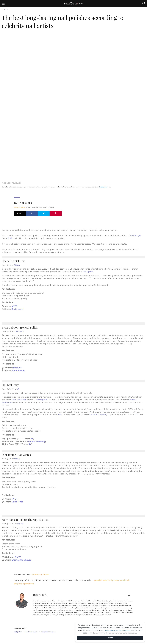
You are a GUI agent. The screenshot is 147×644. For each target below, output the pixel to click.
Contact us (6, 609)
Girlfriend (43, 605)
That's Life (68, 619)
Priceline (20, 188)
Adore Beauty (18, 227)
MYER (17, 122)
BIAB (10, 95)
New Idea (68, 611)
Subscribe (128, 589)
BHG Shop (68, 607)
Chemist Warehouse (21, 417)
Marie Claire (44, 601)
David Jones (17, 166)
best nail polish (31, 488)
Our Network (72, 594)
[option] (12, 528)
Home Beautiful (45, 609)
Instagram (88, 128)
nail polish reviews (48, 488)
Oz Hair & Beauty (98, 271)
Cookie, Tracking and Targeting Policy (117, 630)
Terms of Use (7, 613)
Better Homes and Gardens (71, 602)
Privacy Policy (8, 616)
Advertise (6, 605)
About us (5, 601)
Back (4, 10)
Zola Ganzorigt (19, 256)
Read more (103, 44)
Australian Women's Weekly (47, 617)
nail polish (18, 488)
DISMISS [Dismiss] (110, 638)
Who (40, 613)
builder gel (136, 92)
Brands (43, 594)
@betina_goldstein (40, 431)
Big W (20, 380)
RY (19, 246)
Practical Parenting (73, 615)
